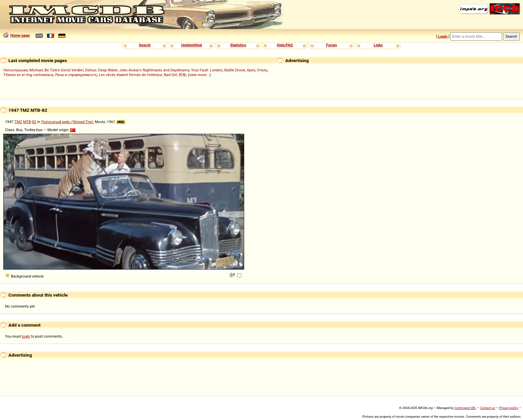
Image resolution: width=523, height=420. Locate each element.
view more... (199, 75)
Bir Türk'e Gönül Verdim (64, 70)
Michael (36, 70)
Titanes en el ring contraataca (28, 75)
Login (443, 36)
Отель (262, 70)
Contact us (487, 408)
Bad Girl (170, 75)
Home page (17, 35)
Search (145, 45)
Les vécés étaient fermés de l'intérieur (130, 75)
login (26, 336)
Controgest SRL (465, 408)
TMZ (18, 122)
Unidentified (191, 45)
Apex (251, 70)
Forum (332, 45)
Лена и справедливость (76, 75)
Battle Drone (234, 70)
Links (378, 45)
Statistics (238, 45)
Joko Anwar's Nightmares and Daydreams (154, 70)
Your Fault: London (207, 70)
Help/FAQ (285, 45)
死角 (182, 75)
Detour (91, 70)
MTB (27, 122)
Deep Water (108, 70)
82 (34, 122)
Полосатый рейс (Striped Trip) (67, 122)
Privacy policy (508, 408)
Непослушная (16, 70)
